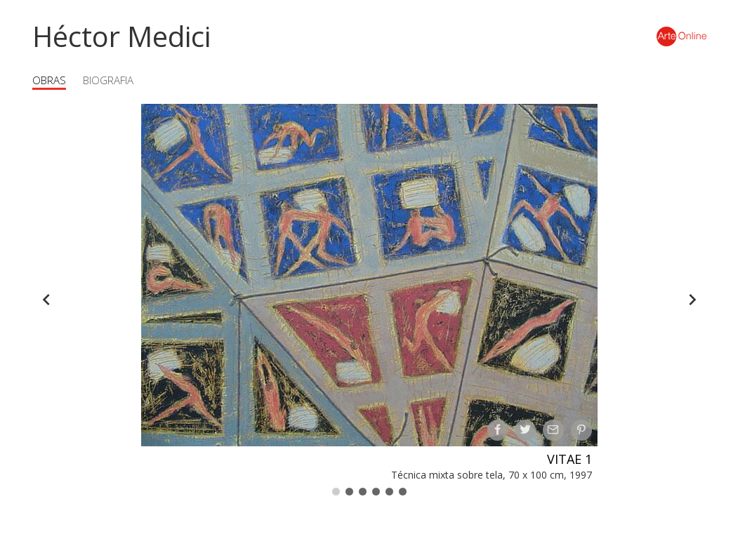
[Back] (46, 300)
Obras (49, 80)
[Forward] (692, 300)
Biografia (108, 80)
